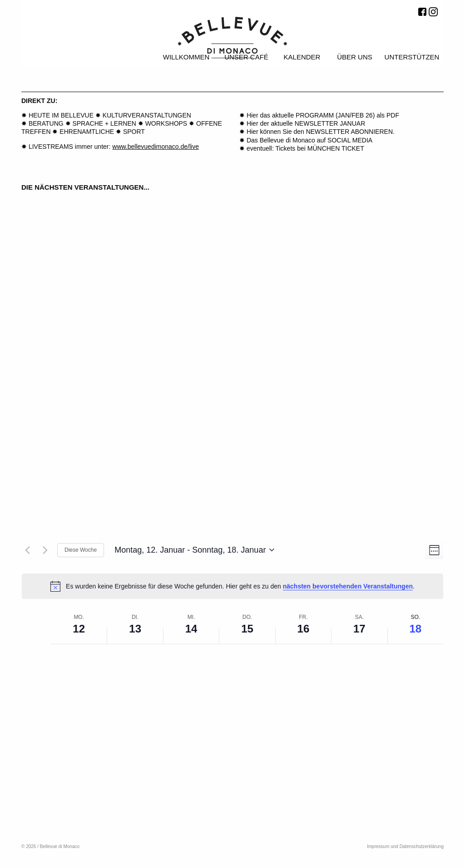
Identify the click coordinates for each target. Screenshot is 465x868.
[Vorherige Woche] (27, 550)
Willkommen (186, 57)
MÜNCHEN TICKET (336, 148)
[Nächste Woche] (45, 550)
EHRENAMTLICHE (87, 132)
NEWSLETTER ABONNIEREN (349, 132)
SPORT (134, 132)
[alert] (232, 586)
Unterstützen (412, 57)
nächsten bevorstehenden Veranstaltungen (348, 586)
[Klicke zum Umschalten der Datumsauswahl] (194, 550)
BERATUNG (46, 123)
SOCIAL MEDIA (350, 140)
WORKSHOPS (166, 123)
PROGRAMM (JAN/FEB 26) (336, 115)
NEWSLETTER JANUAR (330, 123)
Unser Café (246, 57)
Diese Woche (81, 550)
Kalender (302, 57)
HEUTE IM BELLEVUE (61, 115)
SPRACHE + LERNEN (104, 123)
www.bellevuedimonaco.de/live (156, 147)
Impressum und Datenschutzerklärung (405, 846)
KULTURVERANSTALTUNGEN (147, 115)
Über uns (355, 57)
